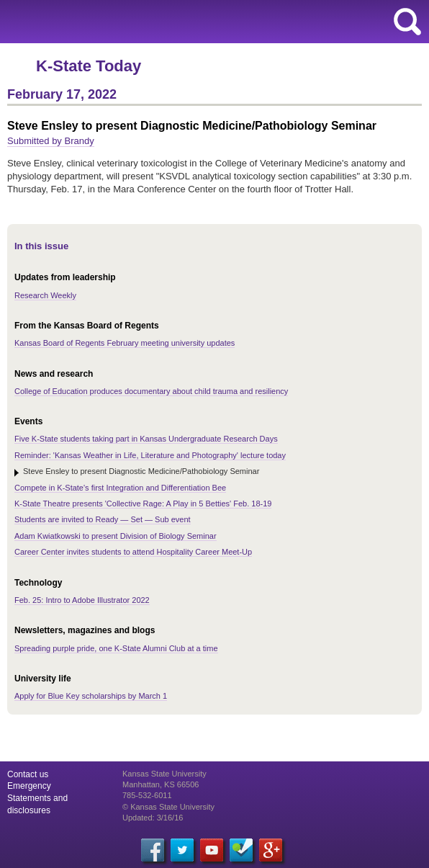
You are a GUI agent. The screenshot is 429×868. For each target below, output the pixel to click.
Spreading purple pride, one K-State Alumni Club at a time (116, 648)
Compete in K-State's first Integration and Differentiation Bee (120, 488)
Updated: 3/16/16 (153, 818)
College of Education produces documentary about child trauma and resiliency (151, 391)
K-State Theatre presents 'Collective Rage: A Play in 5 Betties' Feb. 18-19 (143, 504)
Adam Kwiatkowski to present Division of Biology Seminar (116, 536)
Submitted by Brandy (51, 141)
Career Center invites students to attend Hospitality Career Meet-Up (133, 552)
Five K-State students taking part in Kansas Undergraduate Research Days (146, 439)
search (407, 22)
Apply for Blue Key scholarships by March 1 (91, 696)
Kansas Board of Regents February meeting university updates (125, 343)
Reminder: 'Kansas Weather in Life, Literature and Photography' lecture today (150, 455)
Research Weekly (45, 295)
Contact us (28, 774)
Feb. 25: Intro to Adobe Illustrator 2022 (82, 600)
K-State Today (89, 66)
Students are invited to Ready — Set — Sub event (103, 519)
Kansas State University (131, 22)
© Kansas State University (168, 807)
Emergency (29, 786)
